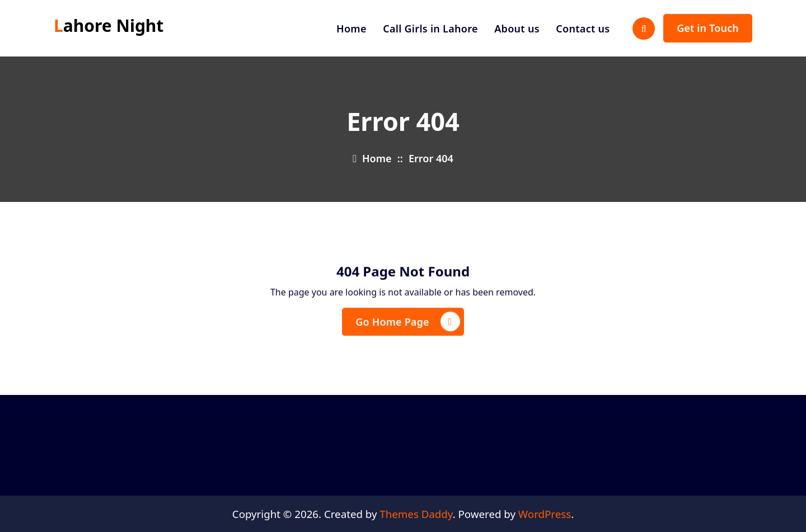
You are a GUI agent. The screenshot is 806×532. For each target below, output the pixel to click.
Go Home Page (407, 325)
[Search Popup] (644, 29)
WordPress (545, 514)
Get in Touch (708, 28)
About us (517, 29)
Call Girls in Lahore (430, 29)
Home (352, 29)
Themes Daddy (416, 514)
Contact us (583, 29)
